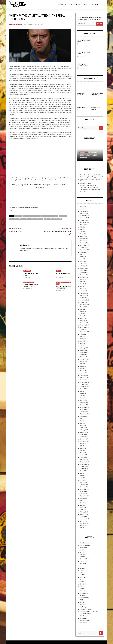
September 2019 (85, 387)
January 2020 (84, 378)
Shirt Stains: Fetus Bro (86, 183)
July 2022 (83, 309)
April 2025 (83, 234)
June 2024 (83, 257)
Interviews (83, 566)
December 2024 (84, 243)
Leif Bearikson (28, 25)
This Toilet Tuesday (85, 614)
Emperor (20, 219)
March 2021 (83, 346)
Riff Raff (82, 600)
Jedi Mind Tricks (30, 219)
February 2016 (84, 485)
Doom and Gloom (85, 559)
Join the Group (75, 4)
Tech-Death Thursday (86, 609)
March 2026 (83, 209)
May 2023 (83, 286)
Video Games (84, 623)
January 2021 (84, 350)
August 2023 (84, 280)
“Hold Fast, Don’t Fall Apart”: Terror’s (97, 95)
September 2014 (85, 523)
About (86, 4)
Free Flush (83, 564)
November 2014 (84, 519)
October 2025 (84, 220)
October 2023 (84, 275)
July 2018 (83, 419)
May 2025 (83, 232)
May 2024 (83, 259)
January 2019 (84, 405)
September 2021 (85, 332)
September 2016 (85, 469)
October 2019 (84, 384)
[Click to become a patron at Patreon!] (40, 198)
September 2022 (85, 305)
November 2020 (84, 355)
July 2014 (83, 528)
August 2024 (84, 252)
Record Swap (84, 591)
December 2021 (84, 325)
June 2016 (83, 475)
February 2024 (84, 266)
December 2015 (84, 489)
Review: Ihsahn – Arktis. (63, 274)
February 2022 (84, 321)
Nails (46, 219)
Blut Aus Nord (46, 216)
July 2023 (83, 282)
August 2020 (84, 362)
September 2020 (85, 359)
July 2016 (83, 473)
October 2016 (84, 466)
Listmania (83, 568)
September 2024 (85, 250)
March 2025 (83, 236)
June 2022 (83, 311)
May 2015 (83, 505)
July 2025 (83, 227)
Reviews (59, 271)
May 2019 (83, 396)
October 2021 (84, 330)
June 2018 (83, 421)
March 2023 (83, 291)
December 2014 (84, 517)
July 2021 (83, 336)
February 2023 (84, 293)
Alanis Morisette (28, 216)
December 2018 (84, 407)
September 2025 (85, 222)
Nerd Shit (83, 575)
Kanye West (39, 219)
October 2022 (84, 302)
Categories (62, 4)
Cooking (82, 552)
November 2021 (84, 327)
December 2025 (84, 216)
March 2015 (83, 510)
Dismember (13, 219)
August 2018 (84, 416)
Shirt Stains (83, 605)
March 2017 (83, 455)
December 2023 (84, 270)
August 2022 (84, 307)
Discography (83, 557)
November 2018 (84, 409)
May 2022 (83, 314)
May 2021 (83, 341)
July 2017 (83, 446)
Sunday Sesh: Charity (16, 231)
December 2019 (84, 380)
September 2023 (85, 277)
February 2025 (84, 238)
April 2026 (83, 207)
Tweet (11, 210)
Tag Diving (83, 607)
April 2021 (83, 343)
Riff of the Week (85, 598)
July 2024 (83, 254)
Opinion (82, 586)
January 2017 (84, 460)
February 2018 (84, 430)
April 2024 (83, 261)
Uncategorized (84, 618)
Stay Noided (58, 219)
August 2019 (84, 389)
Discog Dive (83, 554)
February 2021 (84, 348)
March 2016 (83, 482)
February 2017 (84, 457)
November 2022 (84, 300)
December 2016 (84, 462)
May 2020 (83, 368)
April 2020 (83, 371)
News (82, 579)
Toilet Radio (27, 271)
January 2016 (84, 487)
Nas (51, 219)
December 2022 (84, 298)
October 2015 (84, 494)
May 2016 (83, 478)
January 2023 (84, 295)
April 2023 (83, 289)
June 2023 (83, 284)
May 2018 (83, 423)
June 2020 (83, 366)
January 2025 (84, 241)
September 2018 (85, 414)
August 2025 (84, 225)
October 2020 (84, 357)
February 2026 (84, 211)
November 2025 (84, 218)
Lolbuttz (82, 570)
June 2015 (83, 503)
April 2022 (83, 316)
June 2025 (83, 229)
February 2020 (84, 375)
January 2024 (84, 268)
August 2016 (84, 471)
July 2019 (83, 391)
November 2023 (84, 273)
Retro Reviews (84, 593)
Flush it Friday (84, 561)
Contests (82, 550)
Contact (95, 4)
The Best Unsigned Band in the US (89, 611)
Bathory (37, 216)
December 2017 (84, 434)
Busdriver (55, 216)
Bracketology (84, 548)
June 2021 (83, 339)
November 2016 (84, 464)
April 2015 (83, 507)
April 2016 (83, 480)
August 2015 (84, 498)
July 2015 (83, 501)
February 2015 (84, 512)
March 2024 (83, 263)
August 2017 (84, 444)
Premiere (83, 589)
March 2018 (83, 428)
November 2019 (84, 382)
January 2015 (84, 514)
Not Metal (12, 25)
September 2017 (85, 441)
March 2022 (83, 318)
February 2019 (84, 403)
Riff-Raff (83, 602)
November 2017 (84, 437)
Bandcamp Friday (85, 545)
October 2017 (84, 439)
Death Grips (63, 216)
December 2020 (84, 352)
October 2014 (84, 521)
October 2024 (84, 248)
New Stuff (31, 282)
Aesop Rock (18, 216)
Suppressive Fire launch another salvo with (31, 287)
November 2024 (84, 245)
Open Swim (19, 25)
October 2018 (84, 412)
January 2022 (84, 323)
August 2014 (84, 526)
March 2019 (83, 400)
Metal (26, 282)
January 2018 (84, 432)
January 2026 (84, 213)
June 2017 (83, 448)
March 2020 (83, 373)
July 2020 (83, 364)
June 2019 (83, 393)
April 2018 (83, 425)
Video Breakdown (83, 152)
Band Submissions (85, 543)
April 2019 (83, 398)
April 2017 (83, 453)
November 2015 (84, 491)
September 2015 (85, 496)
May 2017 (83, 450)
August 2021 (84, 334)
